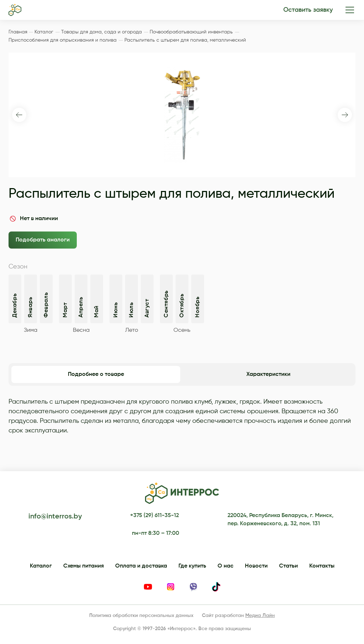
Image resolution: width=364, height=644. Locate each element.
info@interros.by (55, 517)
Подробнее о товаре (96, 374)
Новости (256, 566)
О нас (226, 566)
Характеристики (268, 374)
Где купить (192, 566)
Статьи (288, 566)
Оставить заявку (308, 10)
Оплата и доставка (141, 566)
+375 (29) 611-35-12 (154, 516)
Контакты (322, 566)
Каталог (41, 566)
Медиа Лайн (260, 616)
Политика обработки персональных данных (141, 616)
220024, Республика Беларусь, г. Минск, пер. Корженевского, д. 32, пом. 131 (280, 520)
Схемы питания (84, 566)
